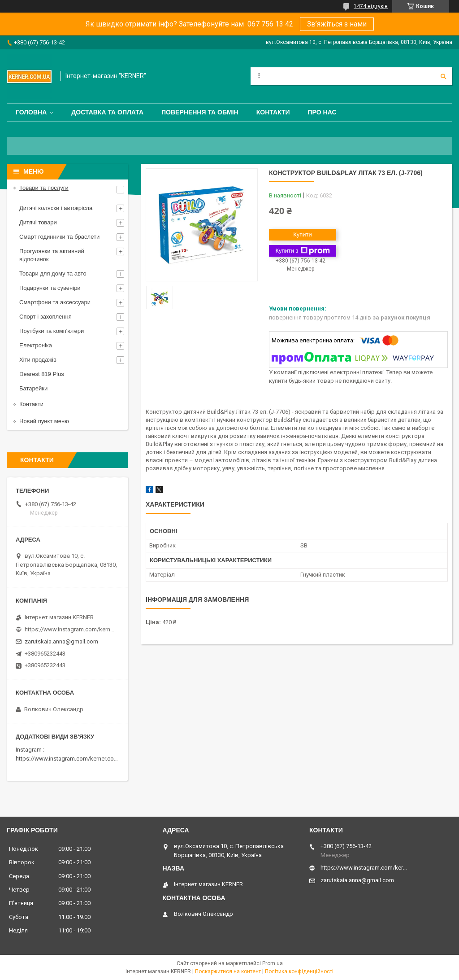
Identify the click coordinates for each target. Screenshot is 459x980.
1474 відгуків (371, 6)
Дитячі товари (38, 222)
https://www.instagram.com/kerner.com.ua (71, 759)
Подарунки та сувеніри (50, 288)
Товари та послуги (44, 188)
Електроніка (36, 345)
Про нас (322, 112)
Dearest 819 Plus (42, 374)
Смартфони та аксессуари (55, 302)
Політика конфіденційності (299, 971)
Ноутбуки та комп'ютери (52, 331)
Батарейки (33, 388)
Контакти (273, 112)
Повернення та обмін (200, 112)
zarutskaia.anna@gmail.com (61, 641)
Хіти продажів (38, 360)
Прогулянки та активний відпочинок (52, 255)
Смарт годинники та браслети (59, 237)
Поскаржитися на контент (228, 971)
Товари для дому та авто (53, 273)
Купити (303, 234)
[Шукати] (443, 76)
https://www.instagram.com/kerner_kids (69, 629)
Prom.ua (273, 963)
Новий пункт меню (44, 421)
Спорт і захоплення (45, 317)
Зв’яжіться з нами (337, 24)
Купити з (302, 251)
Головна (31, 112)
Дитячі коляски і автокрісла (56, 208)
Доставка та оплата (107, 112)
